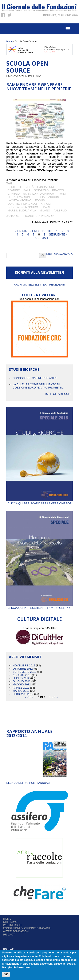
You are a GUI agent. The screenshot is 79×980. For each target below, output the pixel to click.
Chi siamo (10, 922)
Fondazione (46, 187)
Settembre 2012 (24, 672)
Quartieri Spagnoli (22, 204)
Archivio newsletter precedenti (39, 285)
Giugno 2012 (22, 681)
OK (6, 974)
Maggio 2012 (22, 684)
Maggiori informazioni (16, 967)
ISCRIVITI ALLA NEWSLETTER (39, 273)
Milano (45, 210)
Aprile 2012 (21, 688)
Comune (14, 190)
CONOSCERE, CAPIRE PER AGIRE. (35, 378)
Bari (46, 207)
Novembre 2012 (24, 665)
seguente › (58, 234)
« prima (21, 231)
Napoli (46, 204)
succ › (53, 697)
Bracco (58, 190)
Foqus (40, 200)
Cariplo (14, 194)
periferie (15, 187)
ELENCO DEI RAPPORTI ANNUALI (28, 783)
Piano (62, 194)
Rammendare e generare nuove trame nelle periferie (39, 87)
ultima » (42, 238)
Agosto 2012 (22, 675)
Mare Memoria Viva (22, 210)
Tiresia (39, 197)
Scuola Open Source (24, 207)
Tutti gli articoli (58, 394)
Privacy (9, 935)
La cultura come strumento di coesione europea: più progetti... (39, 386)
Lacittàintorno (19, 200)
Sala (27, 190)
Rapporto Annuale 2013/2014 (29, 733)
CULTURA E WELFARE (40, 295)
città (30, 187)
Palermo (60, 210)
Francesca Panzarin (39, 216)
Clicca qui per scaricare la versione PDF (39, 502)
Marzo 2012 (21, 691)
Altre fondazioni (16, 931)
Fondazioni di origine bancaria (27, 928)
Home (9, 41)
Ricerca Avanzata (60, 254)
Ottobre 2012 (23, 669)
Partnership (13, 925)
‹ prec (30, 697)
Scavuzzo (41, 190)
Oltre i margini (19, 197)
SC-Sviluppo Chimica (39, 194)
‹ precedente (42, 231)
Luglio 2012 (21, 678)
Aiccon (54, 197)
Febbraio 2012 (23, 694)
